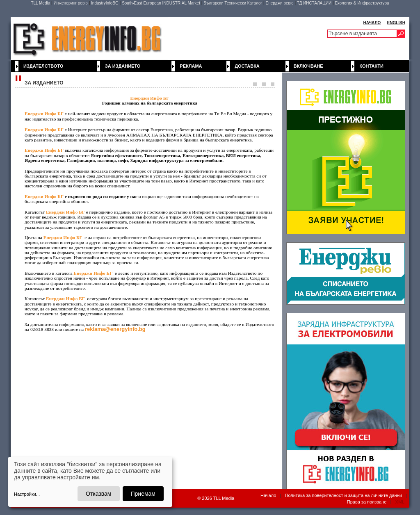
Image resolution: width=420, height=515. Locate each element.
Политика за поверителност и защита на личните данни (344, 495)
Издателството (43, 66)
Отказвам (98, 494)
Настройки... (27, 494)
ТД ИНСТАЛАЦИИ (314, 3)
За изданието (123, 66)
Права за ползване (367, 502)
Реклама (191, 66)
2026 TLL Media (218, 498)
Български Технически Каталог (233, 3)
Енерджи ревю (279, 3)
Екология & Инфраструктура (362, 3)
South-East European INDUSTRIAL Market (161, 3)
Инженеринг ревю (71, 3)
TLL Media (40, 3)
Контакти (371, 66)
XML (400, 502)
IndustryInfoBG (105, 3)
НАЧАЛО (372, 23)
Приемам (143, 494)
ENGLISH (396, 23)
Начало (268, 495)
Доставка (247, 66)
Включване (308, 66)
